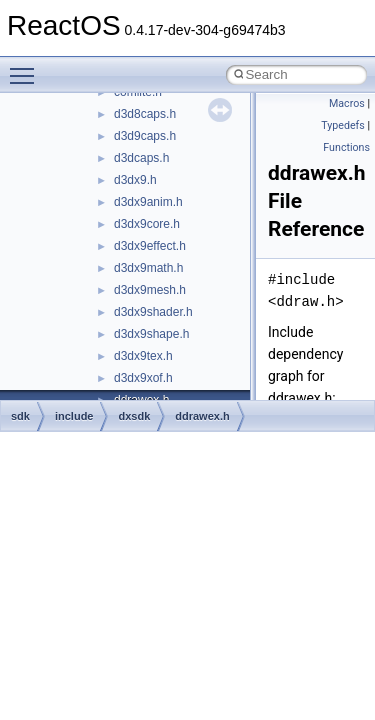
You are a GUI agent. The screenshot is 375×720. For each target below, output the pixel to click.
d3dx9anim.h (148, 202)
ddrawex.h (202, 416)
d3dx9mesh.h (150, 290)
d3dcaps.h (141, 158)
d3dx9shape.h (151, 334)
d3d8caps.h (145, 114)
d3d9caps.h (145, 136)
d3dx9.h (135, 180)
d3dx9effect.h (150, 246)
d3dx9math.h (148, 268)
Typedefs (343, 125)
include (74, 416)
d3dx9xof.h (143, 378)
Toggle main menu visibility (27, 67)
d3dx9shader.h (153, 312)
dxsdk (134, 416)
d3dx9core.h (147, 224)
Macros (347, 103)
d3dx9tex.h (143, 356)
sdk (20, 416)
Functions (346, 147)
